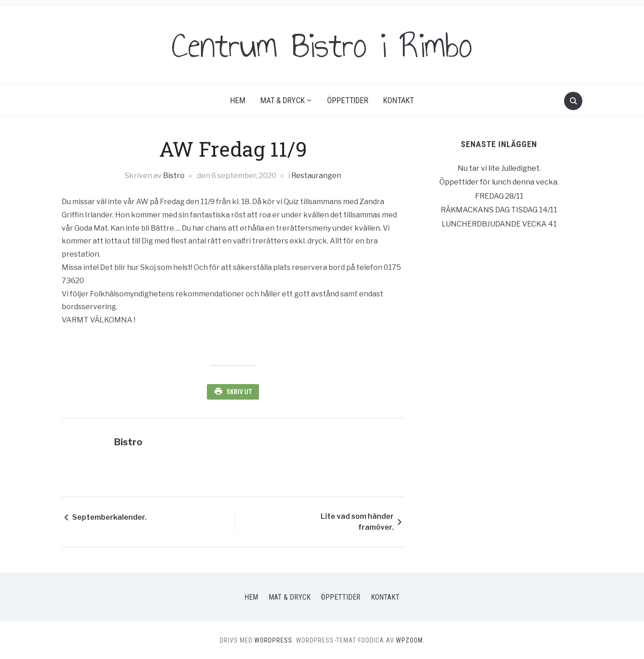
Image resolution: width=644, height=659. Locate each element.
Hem (238, 100)
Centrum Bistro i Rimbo (322, 45)
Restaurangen (316, 176)
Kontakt (399, 100)
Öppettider (348, 100)
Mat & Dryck (282, 100)
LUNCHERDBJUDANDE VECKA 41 (499, 224)
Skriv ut (239, 392)
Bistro (174, 176)
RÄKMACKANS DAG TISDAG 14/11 (499, 210)
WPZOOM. (410, 640)
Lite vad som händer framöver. (357, 522)
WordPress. (274, 640)
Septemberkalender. (109, 517)
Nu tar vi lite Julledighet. (499, 168)
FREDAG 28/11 (499, 196)
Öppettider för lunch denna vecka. (499, 182)
